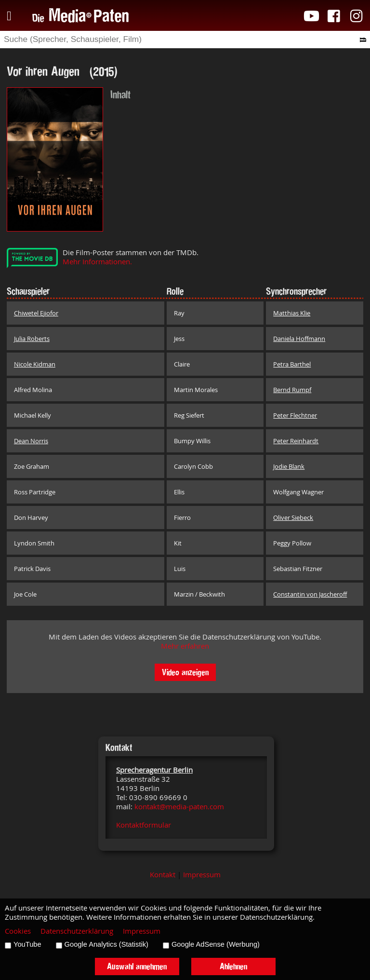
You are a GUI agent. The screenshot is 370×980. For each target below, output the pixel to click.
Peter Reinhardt (296, 441)
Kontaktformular (144, 825)
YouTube (27, 944)
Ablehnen (233, 966)
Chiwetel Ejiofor (36, 313)
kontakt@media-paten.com (179, 807)
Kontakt (163, 875)
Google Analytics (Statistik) (106, 944)
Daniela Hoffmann (299, 339)
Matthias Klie (292, 313)
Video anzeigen (185, 672)
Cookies (18, 931)
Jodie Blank (289, 466)
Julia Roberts (32, 339)
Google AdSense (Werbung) (216, 944)
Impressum (202, 875)
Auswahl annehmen (137, 966)
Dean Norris (31, 441)
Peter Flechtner (295, 415)
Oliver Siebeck (293, 517)
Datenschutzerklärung (77, 931)
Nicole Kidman (35, 364)
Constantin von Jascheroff (310, 594)
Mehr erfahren (185, 646)
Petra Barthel (292, 364)
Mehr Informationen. (97, 262)
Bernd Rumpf (292, 390)
